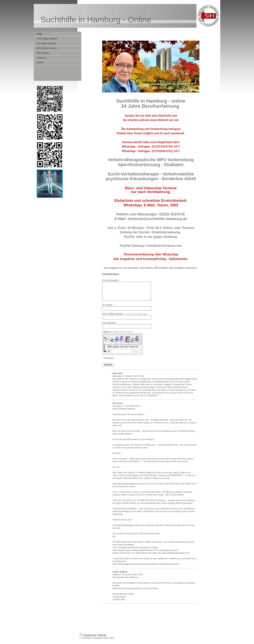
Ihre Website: (109, 326)
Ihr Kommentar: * (111, 280)
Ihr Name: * (108, 309)
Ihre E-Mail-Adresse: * (125, 317)
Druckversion (88, 638)
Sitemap (102, 638)
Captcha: (118, 335)
